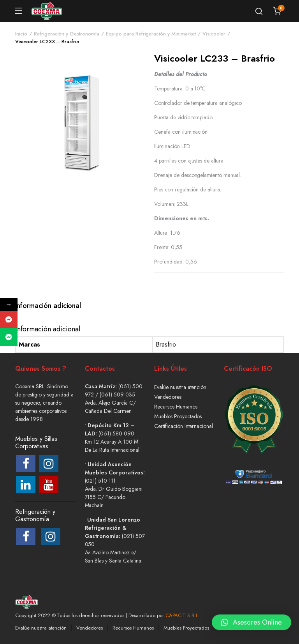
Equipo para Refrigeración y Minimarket (151, 34)
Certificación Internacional (184, 426)
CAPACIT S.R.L (182, 615)
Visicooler (214, 34)
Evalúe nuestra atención (180, 387)
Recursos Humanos (176, 407)
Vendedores (168, 397)
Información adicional (48, 306)
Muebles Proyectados (178, 416)
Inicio (21, 34)
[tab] (48, 306)
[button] (252, 622)
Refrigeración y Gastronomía (67, 34)
